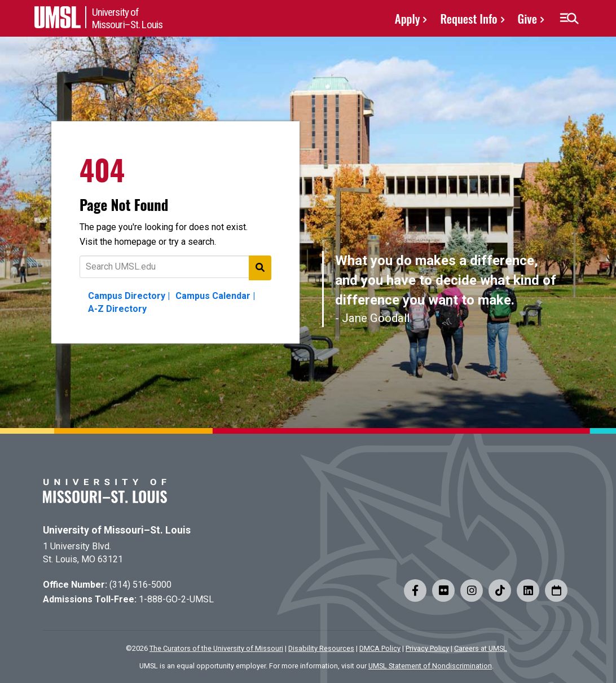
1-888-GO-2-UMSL (176, 599)
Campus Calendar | (215, 296)
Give (527, 18)
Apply (408, 18)
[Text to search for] (175, 267)
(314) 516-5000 (140, 585)
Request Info (468, 18)
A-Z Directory (117, 309)
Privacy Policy (427, 648)
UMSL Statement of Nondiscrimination (430, 666)
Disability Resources (321, 648)
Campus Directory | (129, 296)
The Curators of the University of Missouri (216, 648)
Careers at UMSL (481, 648)
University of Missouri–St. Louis (117, 530)
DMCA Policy (380, 648)
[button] (569, 19)
